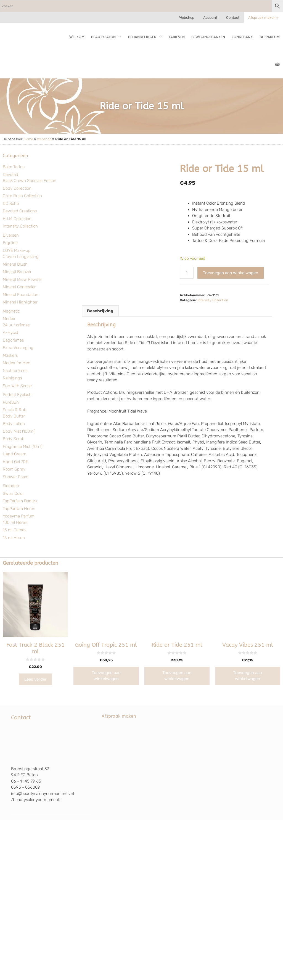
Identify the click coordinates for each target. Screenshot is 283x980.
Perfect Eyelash (17, 395)
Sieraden (11, 486)
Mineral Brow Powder (22, 279)
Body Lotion (14, 424)
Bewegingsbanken (208, 37)
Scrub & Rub (15, 410)
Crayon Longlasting (21, 257)
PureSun (11, 402)
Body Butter (14, 416)
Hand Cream (14, 454)
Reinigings (12, 378)
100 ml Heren (15, 522)
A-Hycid (10, 332)
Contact (233, 18)
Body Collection (17, 188)
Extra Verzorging (18, 348)
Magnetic (11, 311)
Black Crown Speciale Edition (30, 181)
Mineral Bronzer (17, 272)
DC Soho (11, 204)
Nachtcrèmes (15, 371)
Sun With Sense (17, 386)
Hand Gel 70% (16, 462)
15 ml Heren (14, 538)
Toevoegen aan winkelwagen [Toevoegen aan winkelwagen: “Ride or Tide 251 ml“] (177, 676)
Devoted (10, 175)
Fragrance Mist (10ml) (23, 447)
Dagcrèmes (13, 340)
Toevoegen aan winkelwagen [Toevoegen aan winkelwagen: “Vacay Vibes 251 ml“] (248, 676)
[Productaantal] (187, 273)
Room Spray (14, 469)
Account (210, 18)
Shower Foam (16, 477)
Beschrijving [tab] (100, 311)
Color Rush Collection (22, 196)
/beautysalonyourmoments (36, 800)
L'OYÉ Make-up (17, 250)
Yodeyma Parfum (19, 516)
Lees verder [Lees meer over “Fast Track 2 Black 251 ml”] (35, 679)
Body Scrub (14, 439)
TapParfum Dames (20, 501)
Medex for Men (17, 363)
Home (28, 139)
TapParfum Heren (19, 509)
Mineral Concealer (19, 287)
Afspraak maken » (263, 18)
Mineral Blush (15, 264)
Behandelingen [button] (147, 37)
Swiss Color (13, 493)
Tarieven (177, 37)
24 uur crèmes (16, 325)
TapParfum (269, 37)
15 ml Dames (14, 530)
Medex (9, 319)
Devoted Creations (20, 211)
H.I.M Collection (17, 219)
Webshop (187, 18)
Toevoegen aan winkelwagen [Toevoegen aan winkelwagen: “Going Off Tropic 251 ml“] (106, 676)
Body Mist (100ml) (19, 431)
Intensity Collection (20, 226)
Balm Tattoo (14, 167)
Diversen (11, 235)
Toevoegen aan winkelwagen (231, 273)
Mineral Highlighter (20, 302)
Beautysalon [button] (108, 37)
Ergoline (10, 243)
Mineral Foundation (21, 295)
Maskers (10, 355)
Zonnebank (242, 37)
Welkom (77, 37)
